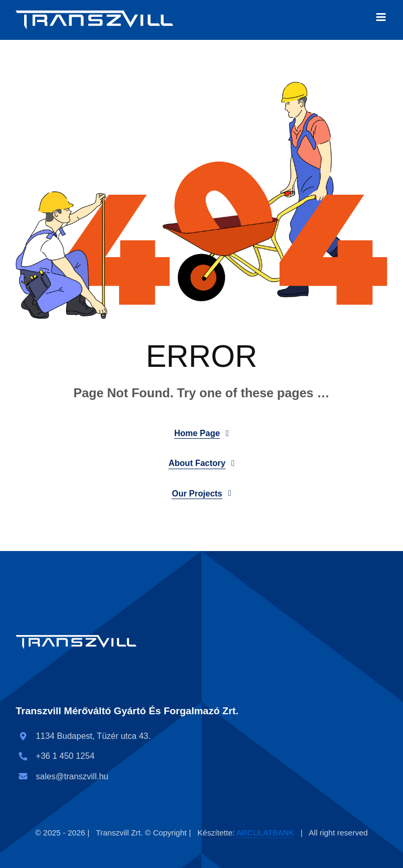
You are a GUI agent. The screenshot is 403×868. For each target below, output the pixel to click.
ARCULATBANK (266, 833)
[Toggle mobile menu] (382, 17)
